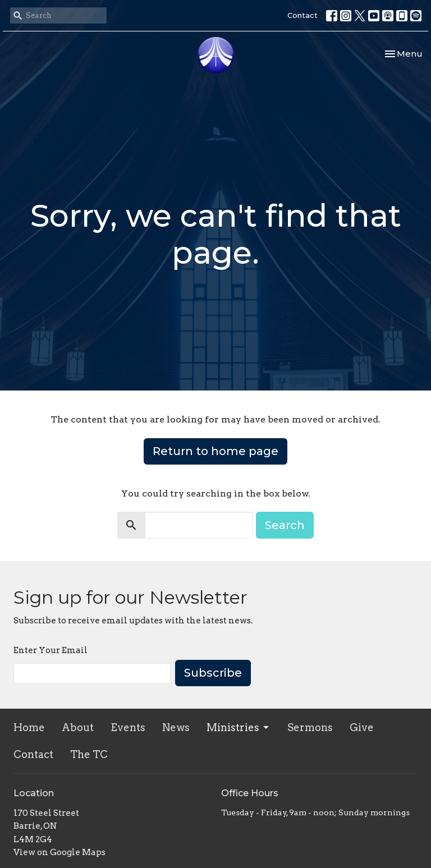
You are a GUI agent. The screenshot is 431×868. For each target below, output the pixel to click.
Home (29, 727)
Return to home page (215, 451)
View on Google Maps (59, 852)
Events (128, 727)
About (78, 727)
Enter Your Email (51, 650)
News (176, 727)
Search (285, 525)
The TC (89, 754)
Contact (302, 15)
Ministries (239, 727)
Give (362, 727)
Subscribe (213, 673)
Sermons (310, 727)
